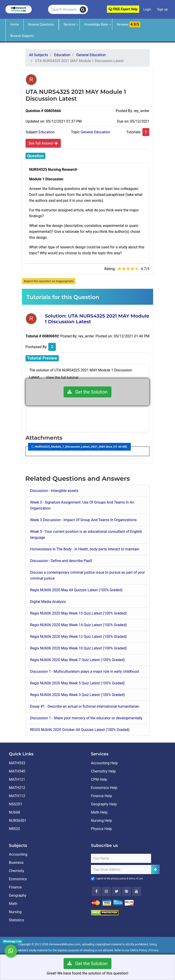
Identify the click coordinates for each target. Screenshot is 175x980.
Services (70, 24)
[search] (83, 10)
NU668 (14, 812)
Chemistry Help (103, 771)
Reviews (129, 24)
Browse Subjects (22, 36)
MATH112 (17, 796)
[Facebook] (96, 891)
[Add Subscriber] (155, 869)
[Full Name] (121, 858)
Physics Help (101, 829)
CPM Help (99, 779)
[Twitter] (116, 891)
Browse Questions (41, 24)
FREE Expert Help (123, 9)
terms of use (136, 879)
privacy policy (118, 879)
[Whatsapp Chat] (11, 951)
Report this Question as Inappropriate (49, 281)
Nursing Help (101, 821)
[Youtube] (126, 891)
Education (47, 132)
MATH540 (17, 771)
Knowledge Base (96, 24)
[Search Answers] (64, 10)
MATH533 (17, 763)
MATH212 (17, 788)
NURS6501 (18, 821)
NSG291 (16, 804)
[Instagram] (106, 891)
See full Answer (43, 143)
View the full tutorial (62, 377)
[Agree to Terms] (93, 879)
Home (15, 24)
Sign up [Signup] (162, 9)
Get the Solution (87, 392)
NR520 (14, 829)
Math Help (99, 812)
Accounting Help (104, 763)
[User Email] (121, 870)
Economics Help (104, 788)
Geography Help (104, 804)
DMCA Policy (139, 950)
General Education (95, 132)
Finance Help (102, 796)
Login (147, 9)
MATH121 (17, 779)
